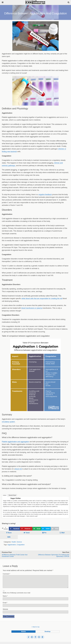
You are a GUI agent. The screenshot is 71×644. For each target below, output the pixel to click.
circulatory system (8, 422)
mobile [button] (23, 634)
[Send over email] (37, 529)
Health (14, 542)
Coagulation (21, 545)
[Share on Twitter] (46, 529)
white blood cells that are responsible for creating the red (42, 298)
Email (5, 605)
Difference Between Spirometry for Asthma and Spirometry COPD (54, 556)
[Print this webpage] (55, 529)
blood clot (18, 469)
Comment (6, 574)
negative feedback (45, 195)
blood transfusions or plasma (32, 308)
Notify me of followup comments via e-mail (16, 595)
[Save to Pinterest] (26, 529)
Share (10, 533)
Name (5, 598)
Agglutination (12, 545)
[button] (29, 639)
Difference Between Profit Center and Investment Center (15, 556)
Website (5, 611)
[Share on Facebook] (14, 529)
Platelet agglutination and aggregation (15, 442)
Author (5, 495)
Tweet (28, 533)
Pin (45, 533)
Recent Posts (12, 495)
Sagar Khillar (16, 498)
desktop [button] (48, 634)
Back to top (36, 629)
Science (19, 542)
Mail (63, 533)
